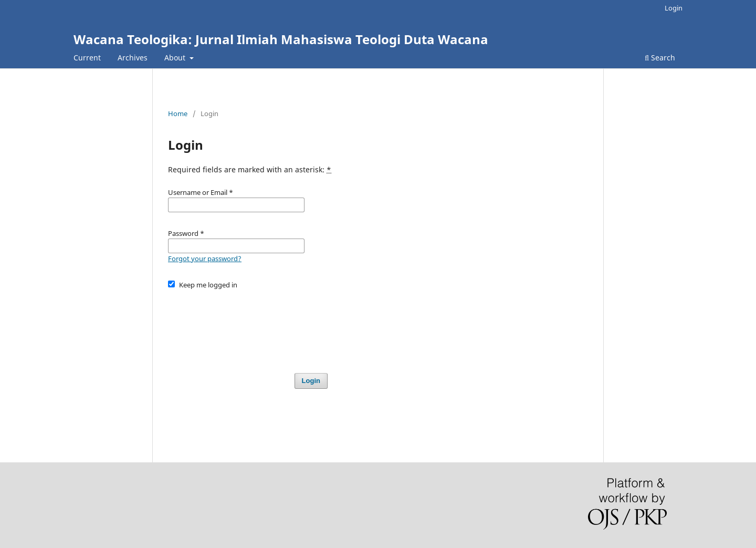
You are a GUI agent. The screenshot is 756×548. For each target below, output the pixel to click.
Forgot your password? (205, 259)
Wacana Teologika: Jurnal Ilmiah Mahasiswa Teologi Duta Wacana (281, 39)
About (176, 58)
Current (87, 58)
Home (178, 113)
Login (674, 8)
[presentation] (248, 326)
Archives (133, 58)
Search (660, 58)
